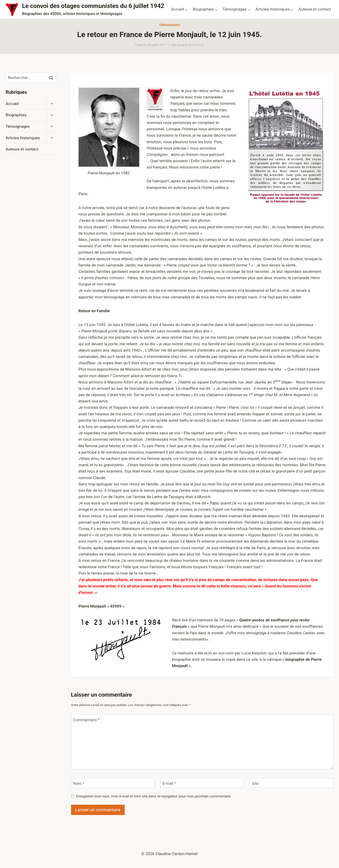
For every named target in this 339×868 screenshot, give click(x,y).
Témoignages (169, 25)
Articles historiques (23, 138)
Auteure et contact (315, 9)
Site (255, 783)
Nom (79, 783)
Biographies (16, 115)
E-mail (169, 783)
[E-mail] (202, 783)
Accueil (12, 104)
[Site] (292, 783)
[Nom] (113, 783)
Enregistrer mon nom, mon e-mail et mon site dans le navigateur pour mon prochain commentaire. (154, 796)
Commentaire (86, 720)
